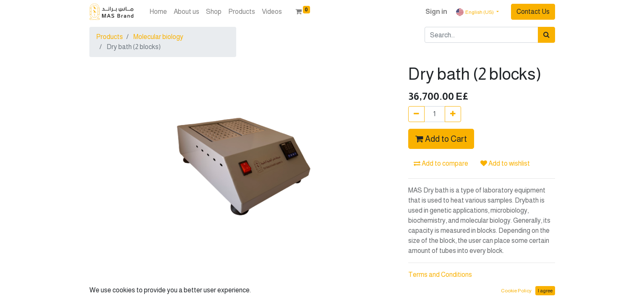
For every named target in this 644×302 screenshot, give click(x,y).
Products (110, 37)
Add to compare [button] (441, 163)
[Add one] (453, 114)
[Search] (546, 35)
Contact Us (533, 12)
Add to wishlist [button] (505, 163)
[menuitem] (158, 12)
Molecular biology (158, 37)
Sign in (436, 12)
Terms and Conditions (440, 275)
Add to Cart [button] (441, 139)
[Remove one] (416, 114)
